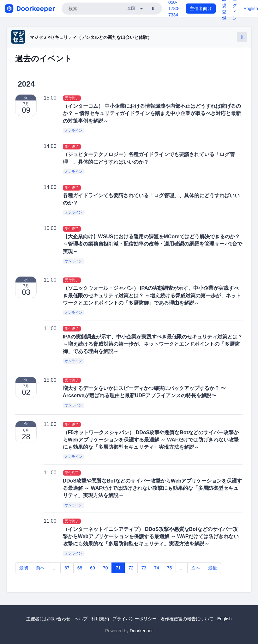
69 (93, 568)
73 (144, 568)
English (251, 9)
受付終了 (72, 98)
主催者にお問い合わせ (48, 619)
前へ (40, 568)
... (55, 568)
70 (105, 568)
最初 (24, 568)
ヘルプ (81, 619)
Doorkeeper (141, 631)
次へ (196, 568)
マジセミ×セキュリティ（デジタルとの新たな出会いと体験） (91, 37)
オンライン (73, 131)
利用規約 (100, 619)
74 (157, 568)
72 (131, 568)
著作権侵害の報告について (187, 619)
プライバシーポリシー (135, 619)
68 (80, 568)
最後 (213, 568)
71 (118, 568)
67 (67, 568)
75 (170, 568)
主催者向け (201, 9)
